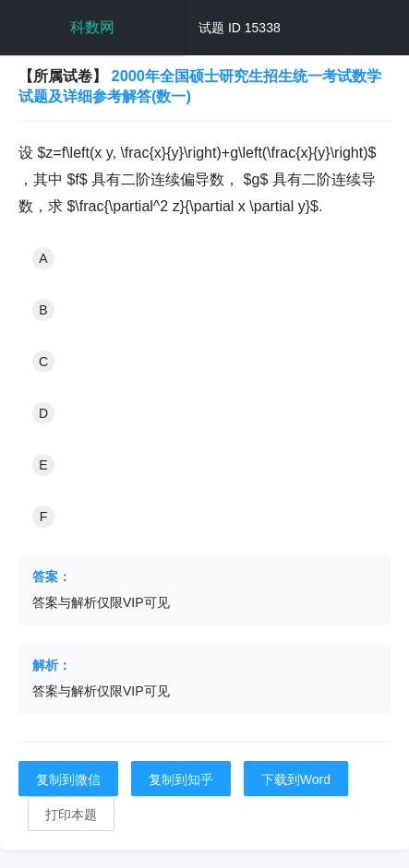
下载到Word (296, 779)
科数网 (92, 27)
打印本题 (71, 814)
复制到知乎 (181, 779)
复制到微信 (68, 779)
